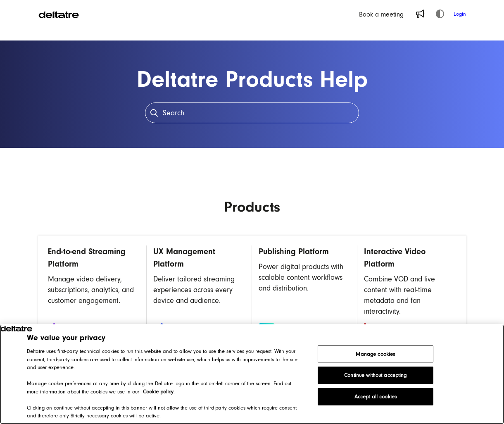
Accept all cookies (376, 397)
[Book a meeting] (381, 14)
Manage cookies (375, 354)
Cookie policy (158, 392)
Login (460, 14)
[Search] (252, 113)
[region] (252, 374)
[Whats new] (420, 14)
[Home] (59, 14)
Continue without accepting (375, 375)
